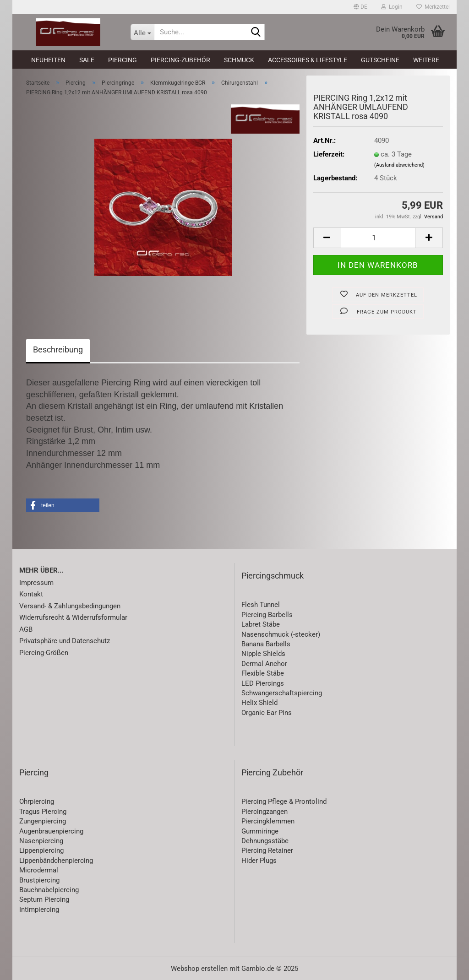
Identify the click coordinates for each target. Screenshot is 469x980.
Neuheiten (48, 60)
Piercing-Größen (44, 653)
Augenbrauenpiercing (51, 831)
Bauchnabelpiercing (49, 890)
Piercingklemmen (268, 821)
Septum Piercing (44, 899)
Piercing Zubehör (272, 772)
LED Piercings (263, 683)
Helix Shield (259, 703)
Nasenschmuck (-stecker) (281, 634)
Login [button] (392, 7)
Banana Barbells (266, 644)
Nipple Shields (263, 654)
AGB (26, 629)
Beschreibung (58, 349)
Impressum (36, 583)
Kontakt (31, 594)
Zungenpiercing (43, 821)
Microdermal (39, 870)
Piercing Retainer (267, 850)
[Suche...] (142, 32)
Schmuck (239, 60)
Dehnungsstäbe (265, 841)
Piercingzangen (264, 812)
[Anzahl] (378, 238)
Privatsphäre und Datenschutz (65, 641)
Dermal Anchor (264, 664)
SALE (87, 60)
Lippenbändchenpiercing (56, 861)
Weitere (426, 60)
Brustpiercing (39, 880)
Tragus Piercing (43, 812)
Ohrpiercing (37, 801)
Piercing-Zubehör (180, 60)
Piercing (123, 60)
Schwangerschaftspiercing (282, 693)
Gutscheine (380, 60)
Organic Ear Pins (267, 713)
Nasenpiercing (41, 841)
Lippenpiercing (41, 850)
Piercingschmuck (273, 576)
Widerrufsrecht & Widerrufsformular (73, 617)
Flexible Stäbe (263, 673)
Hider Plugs (259, 861)
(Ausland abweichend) (399, 165)
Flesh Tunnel (261, 605)
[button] (360, 7)
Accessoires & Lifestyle (308, 60)
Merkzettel (433, 7)
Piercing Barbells (267, 615)
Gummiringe (260, 831)
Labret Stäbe (261, 624)
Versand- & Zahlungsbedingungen (70, 606)
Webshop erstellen (199, 969)
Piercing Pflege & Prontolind (284, 801)
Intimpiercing (39, 910)
